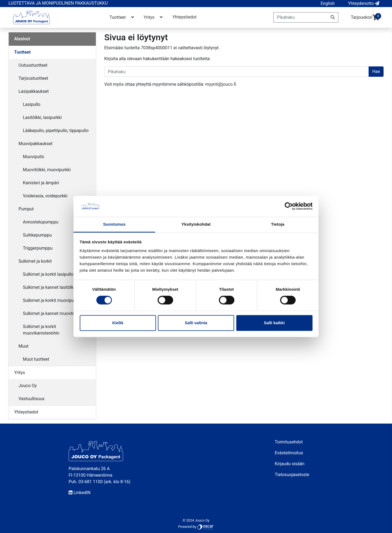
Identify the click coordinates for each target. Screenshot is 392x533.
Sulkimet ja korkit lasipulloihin (52, 274)
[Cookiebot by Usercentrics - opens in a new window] (289, 206)
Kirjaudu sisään (290, 464)
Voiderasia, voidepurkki (45, 196)
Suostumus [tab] (114, 224)
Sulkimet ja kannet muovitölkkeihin (56, 313)
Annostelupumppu (41, 222)
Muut (24, 346)
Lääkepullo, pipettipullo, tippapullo (56, 131)
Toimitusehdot (289, 442)
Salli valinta (196, 323)
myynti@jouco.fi (221, 84)
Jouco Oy (28, 386)
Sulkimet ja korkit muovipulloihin (54, 300)
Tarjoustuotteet (33, 78)
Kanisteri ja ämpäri (41, 183)
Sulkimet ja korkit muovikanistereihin (41, 330)
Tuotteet (122, 17)
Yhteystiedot (184, 17)
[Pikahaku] (300, 17)
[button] (328, 4)
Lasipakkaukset (34, 91)
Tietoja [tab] (278, 224)
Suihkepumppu (37, 235)
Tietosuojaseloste (292, 475)
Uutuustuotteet (33, 65)
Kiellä (118, 323)
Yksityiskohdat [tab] (196, 224)
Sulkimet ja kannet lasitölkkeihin (54, 287)
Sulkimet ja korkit (35, 261)
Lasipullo (32, 104)
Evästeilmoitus (289, 453)
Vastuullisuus (32, 399)
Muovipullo (33, 157)
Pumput (26, 209)
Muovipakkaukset (36, 144)
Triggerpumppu (38, 248)
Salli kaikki (274, 323)
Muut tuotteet (36, 359)
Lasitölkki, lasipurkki (42, 117)
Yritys (154, 17)
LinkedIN (80, 493)
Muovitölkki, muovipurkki (47, 170)
